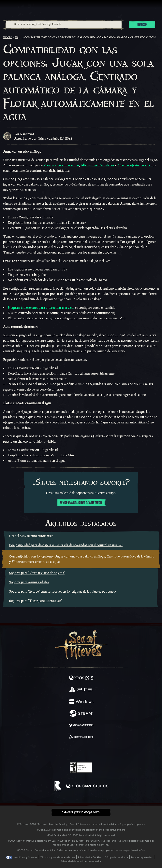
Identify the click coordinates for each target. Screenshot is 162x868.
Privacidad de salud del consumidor (81, 861)
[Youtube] (80, 751)
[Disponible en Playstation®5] (81, 690)
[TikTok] (101, 751)
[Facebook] (53, 751)
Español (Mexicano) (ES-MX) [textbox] (81, 812)
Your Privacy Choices (26, 857)
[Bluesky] (109, 751)
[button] (81, 812)
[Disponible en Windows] (81, 702)
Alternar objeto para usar (135, 165)
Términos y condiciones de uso (58, 857)
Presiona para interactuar (61, 165)
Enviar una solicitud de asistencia (81, 503)
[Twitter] (60, 751)
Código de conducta (116, 857)
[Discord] (92, 751)
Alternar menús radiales (97, 165)
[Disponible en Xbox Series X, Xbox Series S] (81, 678)
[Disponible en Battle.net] (81, 737)
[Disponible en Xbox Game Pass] (81, 726)
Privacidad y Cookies (90, 857)
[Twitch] (69, 751)
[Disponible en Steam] (81, 714)
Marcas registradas (142, 857)
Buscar (142, 25)
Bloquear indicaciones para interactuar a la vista (41, 308)
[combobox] (64, 24)
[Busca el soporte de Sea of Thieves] (64, 24)
